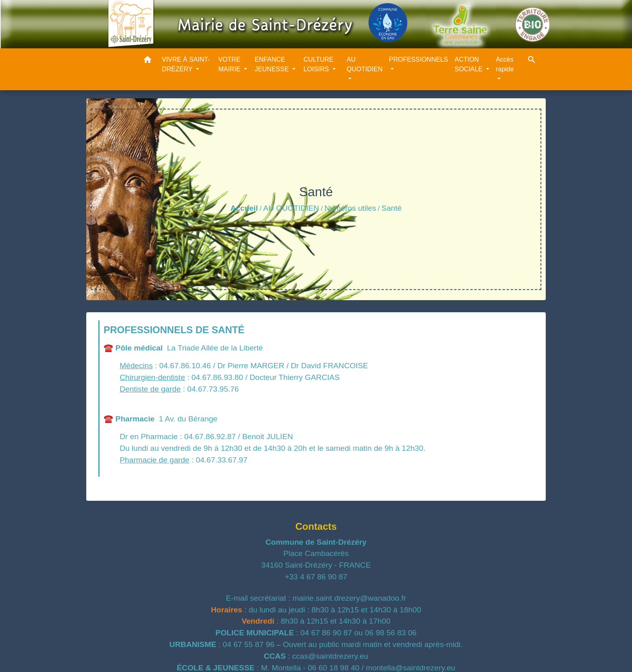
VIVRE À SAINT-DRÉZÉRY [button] (186, 64)
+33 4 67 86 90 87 (316, 577)
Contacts (316, 526)
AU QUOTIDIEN (291, 208)
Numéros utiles (350, 208)
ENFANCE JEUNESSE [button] (273, 64)
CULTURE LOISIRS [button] (318, 64)
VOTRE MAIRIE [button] (230, 64)
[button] (148, 61)
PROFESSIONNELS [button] (419, 59)
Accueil (244, 208)
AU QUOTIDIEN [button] (365, 64)
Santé (391, 208)
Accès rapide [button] (505, 64)
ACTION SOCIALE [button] (470, 64)
